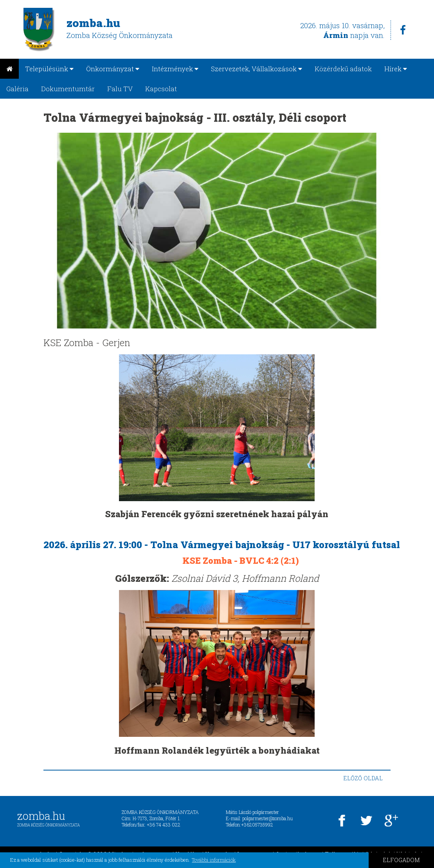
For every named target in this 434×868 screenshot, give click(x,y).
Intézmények (175, 69)
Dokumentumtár (68, 89)
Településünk (49, 69)
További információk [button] (214, 860)
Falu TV (120, 89)
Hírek (396, 69)
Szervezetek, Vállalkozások (257, 69)
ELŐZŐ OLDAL (363, 778)
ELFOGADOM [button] (401, 860)
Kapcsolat (161, 89)
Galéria (17, 89)
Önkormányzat (113, 69)
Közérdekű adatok (343, 69)
